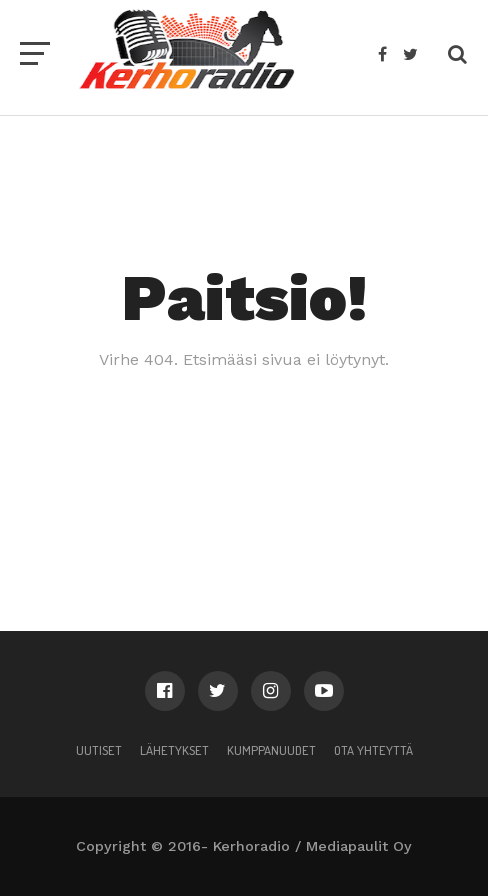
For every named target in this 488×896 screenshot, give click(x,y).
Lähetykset (174, 750)
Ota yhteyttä (373, 750)
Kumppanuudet (271, 750)
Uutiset (99, 750)
